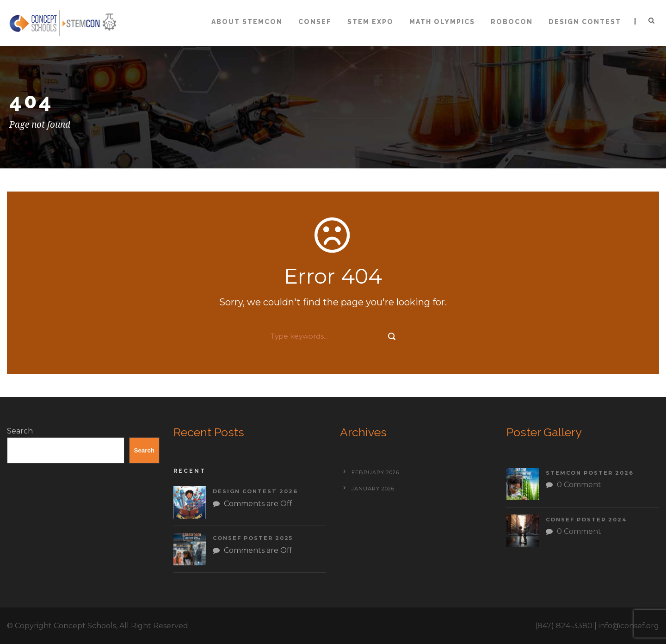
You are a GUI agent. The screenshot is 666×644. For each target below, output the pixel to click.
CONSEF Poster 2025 (253, 538)
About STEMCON (247, 22)
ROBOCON (512, 22)
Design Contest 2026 (255, 491)
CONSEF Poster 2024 (586, 520)
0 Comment (579, 485)
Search (20, 431)
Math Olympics (442, 22)
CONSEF (315, 22)
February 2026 (375, 472)
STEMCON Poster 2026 (590, 473)
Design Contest (585, 22)
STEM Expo (370, 22)
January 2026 (373, 489)
